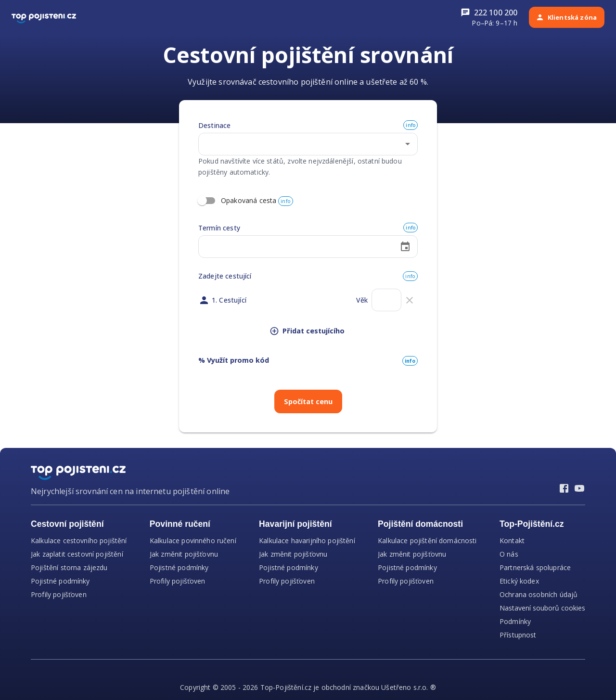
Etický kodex (519, 581)
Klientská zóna (566, 17)
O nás (509, 554)
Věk (362, 300)
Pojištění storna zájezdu (69, 567)
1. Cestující (229, 300)
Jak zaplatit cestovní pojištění (77, 554)
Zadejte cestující (225, 276)
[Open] (408, 144)
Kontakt (512, 541)
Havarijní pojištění (295, 524)
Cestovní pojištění (67, 524)
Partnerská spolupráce (535, 567)
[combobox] (299, 144)
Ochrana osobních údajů (539, 594)
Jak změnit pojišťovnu (184, 554)
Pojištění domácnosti (420, 524)
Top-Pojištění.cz (532, 524)
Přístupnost (518, 635)
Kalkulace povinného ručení (193, 541)
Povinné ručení (180, 524)
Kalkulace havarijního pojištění (307, 541)
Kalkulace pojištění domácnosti (427, 541)
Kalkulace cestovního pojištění (79, 541)
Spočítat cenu (308, 401)
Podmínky (515, 621)
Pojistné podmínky (60, 581)
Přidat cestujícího (307, 331)
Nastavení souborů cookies (542, 608)
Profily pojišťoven (59, 594)
